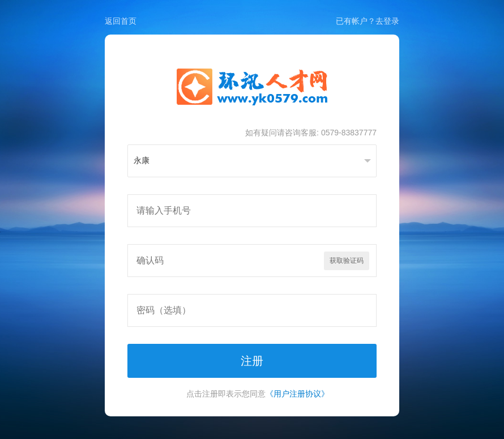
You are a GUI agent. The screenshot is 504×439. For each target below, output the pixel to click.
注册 (252, 361)
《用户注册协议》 (297, 394)
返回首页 (121, 21)
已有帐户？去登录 (368, 21)
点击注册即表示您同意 (258, 394)
